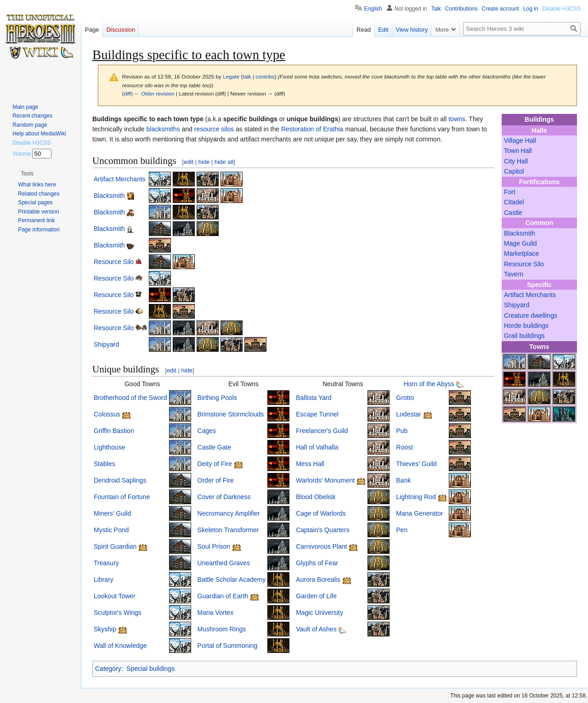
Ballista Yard (314, 398)
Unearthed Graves (224, 563)
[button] (27, 174)
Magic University (319, 613)
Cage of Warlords (321, 513)
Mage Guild (520, 243)
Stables (105, 464)
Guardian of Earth (223, 596)
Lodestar (408, 414)
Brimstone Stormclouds (231, 414)
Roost (404, 447)
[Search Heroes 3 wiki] (522, 29)
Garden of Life (316, 596)
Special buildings (150, 669)
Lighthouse (110, 447)
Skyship (105, 629)
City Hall (516, 161)
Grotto (405, 398)
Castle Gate (215, 447)
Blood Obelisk (316, 497)
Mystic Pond (111, 530)
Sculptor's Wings (118, 613)
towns (457, 119)
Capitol (514, 171)
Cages (207, 431)
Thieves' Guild (416, 464)
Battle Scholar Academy (232, 579)
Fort (510, 192)
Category (108, 669)
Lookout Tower (115, 596)
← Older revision (154, 93)
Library (104, 579)
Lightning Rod (416, 497)
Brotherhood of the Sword (130, 398)
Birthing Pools (217, 398)
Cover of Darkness (224, 497)
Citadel (514, 202)
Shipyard (517, 305)
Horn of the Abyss (429, 384)
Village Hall (520, 141)
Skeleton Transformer (228, 530)
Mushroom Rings (222, 629)
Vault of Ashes (316, 629)
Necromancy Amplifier (229, 513)
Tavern (514, 274)
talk (247, 76)
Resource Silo (524, 264)
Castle (513, 213)
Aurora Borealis (318, 579)
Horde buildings (526, 326)
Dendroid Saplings (120, 480)
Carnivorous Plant (321, 546)
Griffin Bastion (114, 431)
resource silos (214, 129)
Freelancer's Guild (322, 431)
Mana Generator (419, 513)
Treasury (106, 563)
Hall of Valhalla (317, 447)
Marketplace (521, 253)
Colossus (107, 414)
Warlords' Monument (325, 480)
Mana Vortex (216, 613)
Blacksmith (520, 233)
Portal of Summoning (228, 646)
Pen (402, 530)
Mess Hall (310, 464)
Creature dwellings (531, 315)
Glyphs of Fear (317, 563)
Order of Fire (216, 480)
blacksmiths (163, 129)
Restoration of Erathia (312, 129)
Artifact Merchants (530, 295)
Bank (403, 480)
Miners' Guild (112, 513)
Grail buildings (524, 336)
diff (127, 93)
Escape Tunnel (317, 414)
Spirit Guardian (115, 546)
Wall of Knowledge (120, 646)
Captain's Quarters (322, 530)
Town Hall (518, 151)
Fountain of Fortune (122, 497)
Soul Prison (214, 546)
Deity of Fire (215, 464)
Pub (402, 431)
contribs (265, 76)
